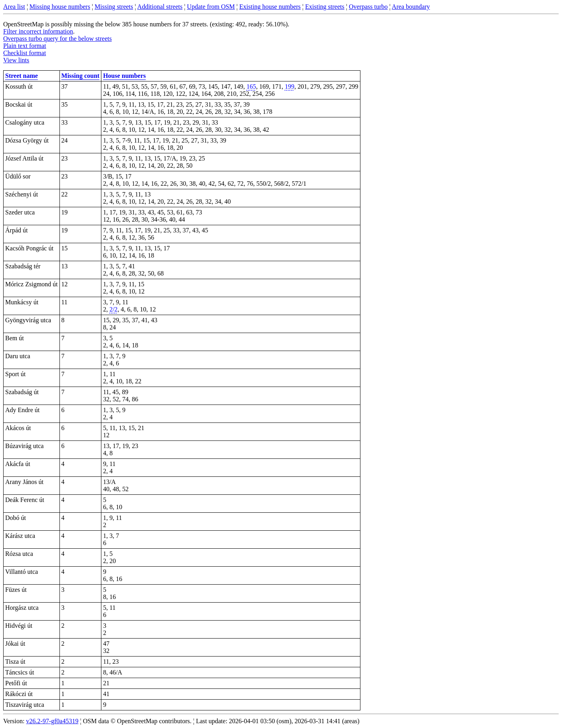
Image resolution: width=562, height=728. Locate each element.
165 (251, 86)
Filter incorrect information (38, 31)
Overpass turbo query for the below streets (57, 39)
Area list (14, 7)
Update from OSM (211, 7)
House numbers (124, 76)
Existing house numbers (270, 7)
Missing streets (114, 7)
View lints (16, 60)
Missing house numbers (60, 7)
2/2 (113, 309)
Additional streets (160, 7)
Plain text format (25, 46)
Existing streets (325, 7)
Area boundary (411, 7)
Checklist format (25, 53)
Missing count (81, 76)
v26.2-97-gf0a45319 (52, 721)
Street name (22, 76)
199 (290, 86)
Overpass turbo (368, 7)
